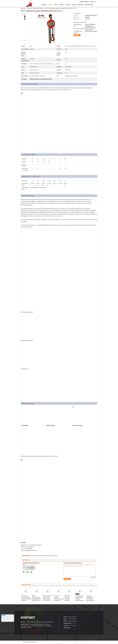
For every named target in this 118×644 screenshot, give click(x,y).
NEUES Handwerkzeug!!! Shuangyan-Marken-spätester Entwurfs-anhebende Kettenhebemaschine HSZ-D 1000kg (37, 600)
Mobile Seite (67, 628)
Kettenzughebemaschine (35, 556)
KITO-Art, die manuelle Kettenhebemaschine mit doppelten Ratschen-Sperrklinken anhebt (59, 600)
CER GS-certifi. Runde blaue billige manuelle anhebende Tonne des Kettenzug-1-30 (26, 599)
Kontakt (74, 5)
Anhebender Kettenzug (38, 8)
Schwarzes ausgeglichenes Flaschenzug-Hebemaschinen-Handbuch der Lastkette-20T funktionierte (90, 600)
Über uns (68, 5)
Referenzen (80, 5)
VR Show (62, 5)
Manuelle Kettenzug (44, 556)
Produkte (50, 5)
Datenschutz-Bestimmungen (30, 642)
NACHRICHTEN (89, 5)
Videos (56, 5)
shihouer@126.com (72, 621)
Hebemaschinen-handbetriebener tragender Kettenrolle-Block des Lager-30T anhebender (80, 600)
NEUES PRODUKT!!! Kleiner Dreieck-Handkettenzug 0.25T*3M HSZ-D (48, 598)
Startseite (44, 5)
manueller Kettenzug (53, 556)
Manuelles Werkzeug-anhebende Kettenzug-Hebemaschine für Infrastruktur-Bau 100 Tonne (69, 600)
